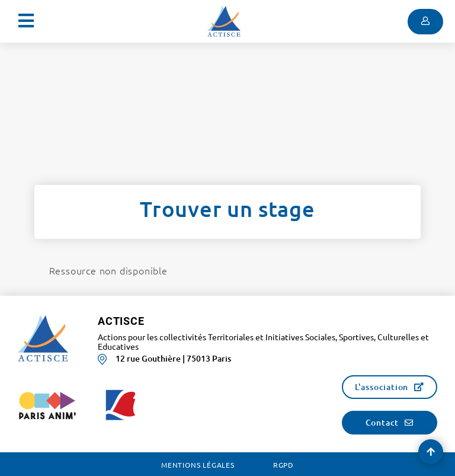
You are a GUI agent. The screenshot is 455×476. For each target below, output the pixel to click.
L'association (382, 387)
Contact (382, 422)
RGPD (283, 465)
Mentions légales (198, 465)
